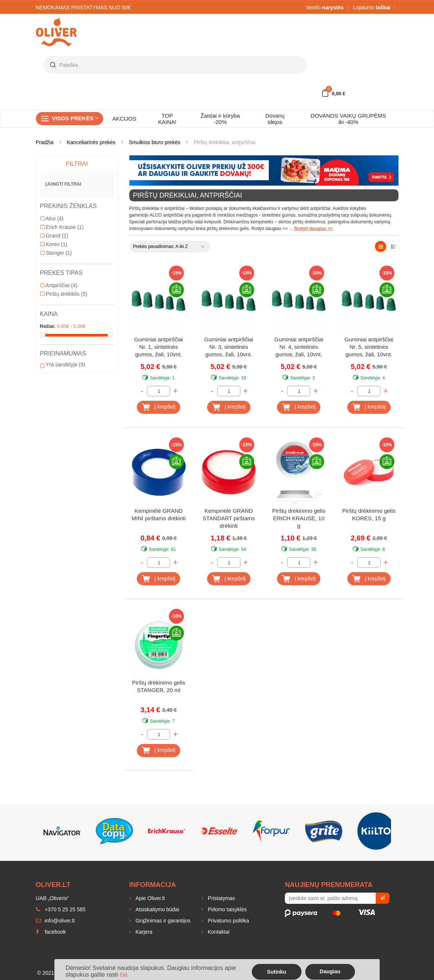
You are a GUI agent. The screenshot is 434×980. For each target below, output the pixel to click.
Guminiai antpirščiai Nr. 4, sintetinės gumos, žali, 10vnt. (299, 347)
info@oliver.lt (55, 921)
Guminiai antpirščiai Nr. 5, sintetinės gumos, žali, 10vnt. (369, 347)
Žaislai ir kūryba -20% (220, 119)
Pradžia (45, 142)
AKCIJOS (124, 119)
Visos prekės (76, 118)
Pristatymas (221, 898)
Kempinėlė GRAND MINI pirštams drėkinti (159, 514)
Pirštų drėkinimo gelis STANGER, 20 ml (159, 686)
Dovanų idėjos (275, 119)
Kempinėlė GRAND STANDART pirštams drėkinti (229, 518)
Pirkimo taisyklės (227, 909)
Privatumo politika (228, 921)
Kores (54, 244)
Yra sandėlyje (63, 365)
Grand (54, 236)
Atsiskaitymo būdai (157, 909)
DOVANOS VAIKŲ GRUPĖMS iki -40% (348, 119)
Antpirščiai (59, 285)
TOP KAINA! (167, 119)
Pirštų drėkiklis (64, 294)
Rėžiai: (48, 326)
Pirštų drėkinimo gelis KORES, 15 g (369, 514)
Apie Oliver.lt (150, 898)
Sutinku (276, 972)
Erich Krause (62, 227)
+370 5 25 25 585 (61, 909)
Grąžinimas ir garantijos (162, 921)
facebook (51, 932)
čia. (124, 975)
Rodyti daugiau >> (313, 229)
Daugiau (330, 971)
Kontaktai (218, 932)
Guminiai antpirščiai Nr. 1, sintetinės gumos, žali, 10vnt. (159, 347)
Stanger (56, 253)
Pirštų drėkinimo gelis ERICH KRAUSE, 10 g (299, 518)
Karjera (143, 932)
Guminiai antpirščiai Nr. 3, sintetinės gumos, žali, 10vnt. (229, 347)
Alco (52, 218)
